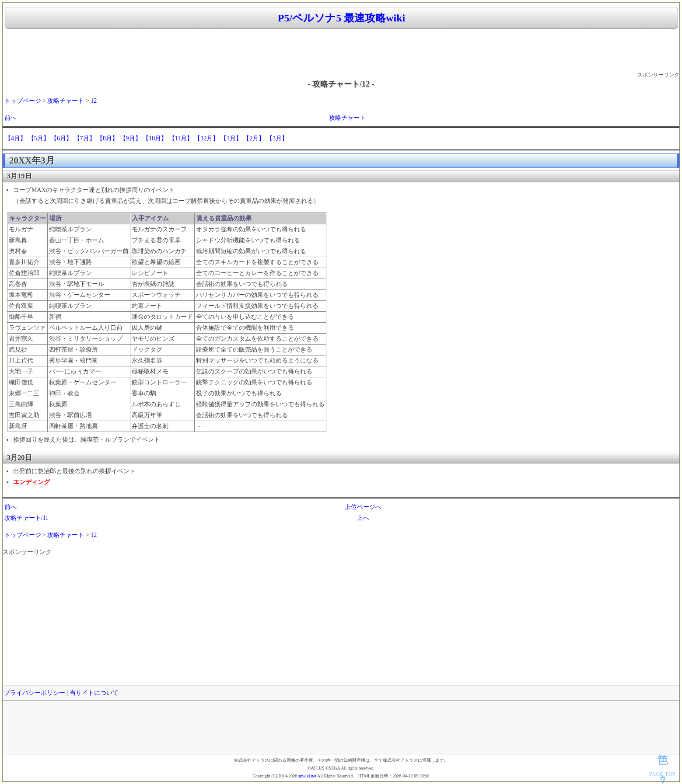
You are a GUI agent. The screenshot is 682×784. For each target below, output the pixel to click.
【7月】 (85, 138)
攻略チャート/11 (26, 518)
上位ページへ (363, 507)
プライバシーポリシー (35, 693)
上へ (363, 518)
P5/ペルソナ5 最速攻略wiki (341, 18)
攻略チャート (66, 101)
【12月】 (206, 138)
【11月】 (181, 138)
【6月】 (61, 138)
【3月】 (277, 138)
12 (94, 101)
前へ (10, 118)
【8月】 (107, 138)
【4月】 (16, 138)
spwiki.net (307, 776)
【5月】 (39, 138)
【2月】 (254, 138)
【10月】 (155, 138)
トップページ (23, 101)
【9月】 (131, 138)
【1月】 (231, 138)
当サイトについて (94, 693)
